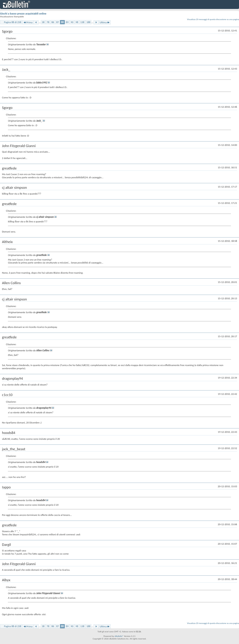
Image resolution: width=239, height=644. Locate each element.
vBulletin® (119, 636)
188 (88, 22)
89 (67, 22)
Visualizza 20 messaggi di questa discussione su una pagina (213, 19)
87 (58, 22)
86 (53, 22)
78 (48, 22)
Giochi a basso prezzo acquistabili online (23, 14)
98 (77, 22)
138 (82, 22)
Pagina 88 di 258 (13, 22)
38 (43, 22)
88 (62, 22)
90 (72, 22)
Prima (28, 22)
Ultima (105, 22)
